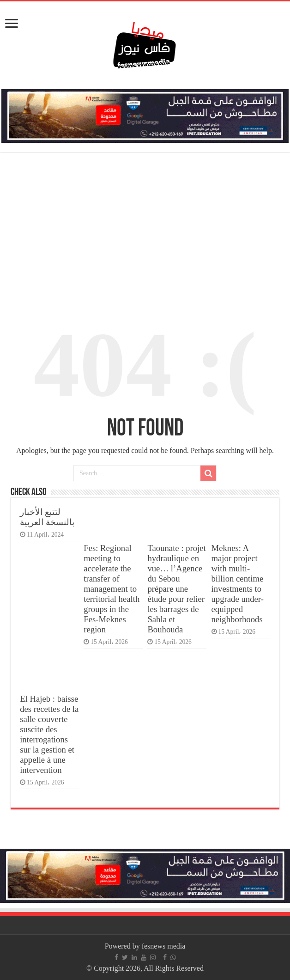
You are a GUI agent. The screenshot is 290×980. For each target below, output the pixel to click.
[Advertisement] (145, 228)
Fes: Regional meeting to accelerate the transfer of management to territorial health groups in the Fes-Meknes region (112, 589)
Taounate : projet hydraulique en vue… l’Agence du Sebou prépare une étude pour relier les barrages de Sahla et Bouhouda (176, 589)
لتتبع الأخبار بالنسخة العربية (47, 517)
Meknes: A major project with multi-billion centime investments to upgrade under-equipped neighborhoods (238, 584)
